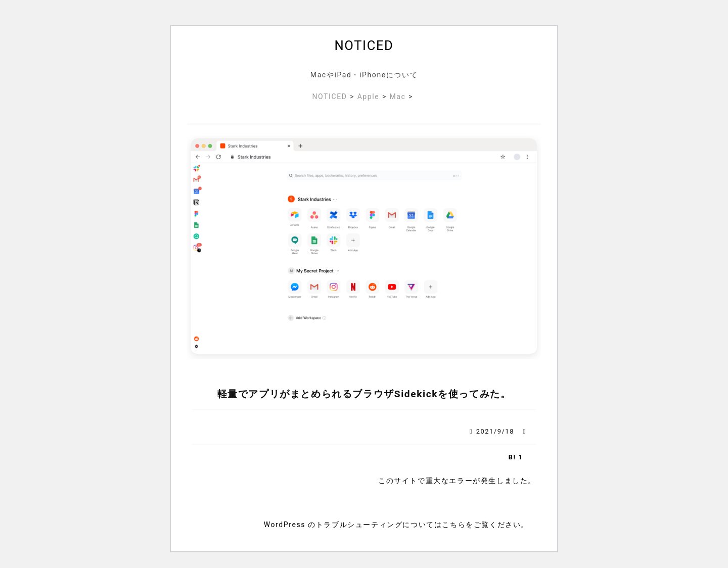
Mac (397, 97)
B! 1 (516, 457)
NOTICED (364, 45)
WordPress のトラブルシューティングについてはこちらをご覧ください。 (396, 525)
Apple (369, 97)
